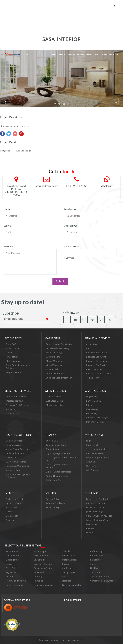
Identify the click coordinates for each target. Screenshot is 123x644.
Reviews (90, 528)
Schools (66, 550)
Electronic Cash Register (18, 405)
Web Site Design (23, 151)
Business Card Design (97, 417)
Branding (52, 434)
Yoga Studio (40, 559)
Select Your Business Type (23, 545)
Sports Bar (95, 571)
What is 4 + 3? (71, 247)
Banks (9, 563)
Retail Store (96, 559)
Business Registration (97, 361)
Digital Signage (53, 449)
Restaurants (12, 550)
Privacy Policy (53, 498)
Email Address (71, 209)
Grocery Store (13, 555)
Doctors (10, 576)
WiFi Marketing (53, 357)
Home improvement (44, 584)
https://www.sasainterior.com (14, 126)
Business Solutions (18, 434)
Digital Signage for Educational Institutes (61, 458)
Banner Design (93, 401)
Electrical (66, 580)
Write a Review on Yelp (97, 519)
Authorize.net (12, 413)
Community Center (43, 567)
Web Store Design (55, 401)
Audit (89, 348)
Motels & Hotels (70, 559)
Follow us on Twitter (96, 507)
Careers (10, 519)
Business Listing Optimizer (59, 378)
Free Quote (92, 523)
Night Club (11, 571)
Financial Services (98, 338)
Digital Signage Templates (59, 471)
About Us (91, 461)
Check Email (92, 444)
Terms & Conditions (56, 502)
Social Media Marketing (57, 348)
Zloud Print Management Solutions (18, 367)
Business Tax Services (97, 365)
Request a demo (14, 372)
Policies (50, 492)
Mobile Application (55, 405)
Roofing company (14, 584)
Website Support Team (97, 457)
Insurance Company (44, 563)
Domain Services (14, 440)
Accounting (92, 344)
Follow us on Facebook (97, 498)
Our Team (91, 465)
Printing (90, 405)
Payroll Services (94, 369)
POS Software (13, 357)
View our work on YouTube (99, 515)
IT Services (11, 457)
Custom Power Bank (56, 444)
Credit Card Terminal (16, 396)
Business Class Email (16, 461)
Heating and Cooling (16, 580)
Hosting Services (14, 444)
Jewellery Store (41, 555)
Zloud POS (11, 344)
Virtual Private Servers (17, 449)
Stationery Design (95, 422)
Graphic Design (95, 391)
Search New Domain (96, 449)
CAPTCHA (69, 258)
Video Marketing (54, 365)
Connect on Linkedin (96, 502)
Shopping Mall (69, 571)
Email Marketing (54, 353)
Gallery (9, 511)
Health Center (97, 567)
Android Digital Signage (57, 475)
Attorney (38, 576)
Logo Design (92, 396)
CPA (64, 576)
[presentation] (88, 267)
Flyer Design (92, 413)
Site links (92, 492)
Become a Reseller (95, 453)
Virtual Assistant (14, 470)
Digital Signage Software (58, 453)
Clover (9, 353)
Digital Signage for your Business (57, 466)
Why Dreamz (92, 470)
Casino (66, 563)
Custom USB (52, 440)
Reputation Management (18, 465)
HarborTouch (12, 348)
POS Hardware (13, 361)
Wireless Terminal (15, 401)
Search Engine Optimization (59, 344)
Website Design (55, 391)
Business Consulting (96, 357)
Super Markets (69, 555)
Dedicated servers (15, 453)
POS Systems (13, 338)
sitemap (90, 532)
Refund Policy (53, 507)
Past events (12, 507)
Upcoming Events (14, 502)
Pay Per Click (52, 369)
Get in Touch (12, 515)
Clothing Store (13, 559)
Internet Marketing (55, 374)
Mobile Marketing (54, 361)
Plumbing (38, 580)
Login (89, 440)
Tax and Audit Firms (100, 576)
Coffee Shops (97, 550)
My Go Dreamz (95, 434)
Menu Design (93, 409)
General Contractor (72, 584)
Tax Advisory (92, 378)
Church (94, 563)
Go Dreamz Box (54, 480)
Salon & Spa (40, 550)
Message (8, 247)
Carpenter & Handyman (102, 580)
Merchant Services (18, 391)
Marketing (52, 338)
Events (9, 492)
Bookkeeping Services (97, 353)
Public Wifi (39, 571)
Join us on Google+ (95, 511)
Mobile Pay (11, 409)
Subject (8, 226)
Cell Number (70, 226)
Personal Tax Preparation (99, 374)
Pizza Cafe (11, 567)
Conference (68, 567)
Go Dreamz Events (15, 498)
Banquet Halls (97, 555)
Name (7, 209)
